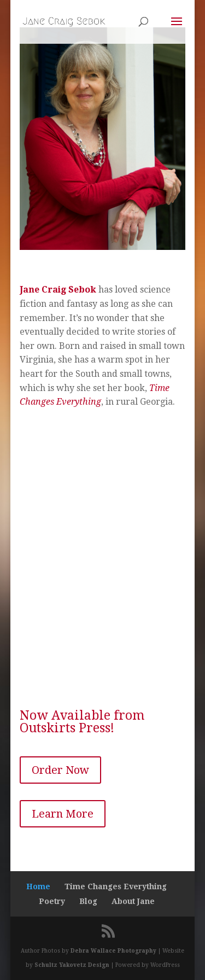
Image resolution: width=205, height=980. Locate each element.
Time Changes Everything (116, 886)
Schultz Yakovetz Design (72, 965)
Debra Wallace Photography (113, 951)
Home (38, 886)
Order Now (60, 770)
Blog (88, 901)
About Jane (133, 901)
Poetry (52, 901)
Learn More (63, 814)
